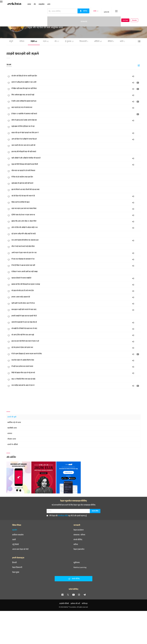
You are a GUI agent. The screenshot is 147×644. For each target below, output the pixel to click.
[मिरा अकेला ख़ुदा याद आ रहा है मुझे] (76, 95)
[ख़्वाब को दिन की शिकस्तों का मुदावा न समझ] (76, 284)
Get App (132, 11)
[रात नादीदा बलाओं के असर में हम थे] (76, 385)
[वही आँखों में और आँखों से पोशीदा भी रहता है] (76, 158)
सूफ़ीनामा (77, 562)
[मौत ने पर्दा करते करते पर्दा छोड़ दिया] (76, 246)
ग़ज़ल (33, 42)
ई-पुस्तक (68, 42)
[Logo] (14, 4)
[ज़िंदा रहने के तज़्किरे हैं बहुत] (76, 202)
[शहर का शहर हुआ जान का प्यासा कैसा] (76, 208)
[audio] (133, 76)
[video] (138, 83)
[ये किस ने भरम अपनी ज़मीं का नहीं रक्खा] (76, 271)
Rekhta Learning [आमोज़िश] (80, 567)
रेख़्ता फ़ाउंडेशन (79, 530)
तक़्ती (14, 539)
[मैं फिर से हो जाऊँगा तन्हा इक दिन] (76, 177)
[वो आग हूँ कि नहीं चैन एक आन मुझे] (76, 335)
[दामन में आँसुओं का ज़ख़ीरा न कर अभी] (76, 82)
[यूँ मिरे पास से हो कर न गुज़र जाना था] (76, 215)
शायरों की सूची (12, 417)
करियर (76, 544)
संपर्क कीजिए (78, 539)
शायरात (10, 433)
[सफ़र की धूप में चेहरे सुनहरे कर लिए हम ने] (76, 133)
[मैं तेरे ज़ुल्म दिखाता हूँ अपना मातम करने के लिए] (76, 354)
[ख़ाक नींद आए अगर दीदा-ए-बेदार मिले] (76, 221)
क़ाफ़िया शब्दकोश (18, 535)
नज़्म (45, 42)
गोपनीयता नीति (63, 515)
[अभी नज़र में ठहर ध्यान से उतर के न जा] (76, 253)
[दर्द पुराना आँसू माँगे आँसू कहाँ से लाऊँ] (76, 234)
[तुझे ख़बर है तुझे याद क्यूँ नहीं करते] (76, 183)
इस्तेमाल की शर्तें (75, 603)
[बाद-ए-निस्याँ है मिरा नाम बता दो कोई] (76, 379)
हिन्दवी (14, 562)
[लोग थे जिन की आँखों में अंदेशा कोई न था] (76, 227)
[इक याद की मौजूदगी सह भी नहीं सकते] (76, 151)
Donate (120, 11)
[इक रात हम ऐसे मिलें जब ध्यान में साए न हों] (76, 341)
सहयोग (15, 530)
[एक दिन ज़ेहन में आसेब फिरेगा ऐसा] (76, 360)
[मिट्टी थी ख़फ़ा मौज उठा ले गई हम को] (76, 373)
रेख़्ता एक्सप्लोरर (79, 549)
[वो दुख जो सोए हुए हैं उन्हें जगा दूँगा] (76, 290)
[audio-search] (75, 11)
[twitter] (68, 595)
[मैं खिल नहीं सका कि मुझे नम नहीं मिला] (76, 88)
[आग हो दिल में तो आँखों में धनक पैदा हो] (76, 139)
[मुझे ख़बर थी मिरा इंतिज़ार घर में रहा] (76, 126)
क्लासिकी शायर (12, 428)
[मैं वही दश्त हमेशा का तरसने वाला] (76, 366)
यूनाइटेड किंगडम (51, 23)
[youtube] (73, 595)
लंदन (45, 23)
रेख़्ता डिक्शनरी (17, 567)
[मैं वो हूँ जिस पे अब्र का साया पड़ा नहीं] (76, 265)
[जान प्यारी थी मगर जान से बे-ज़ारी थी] (76, 145)
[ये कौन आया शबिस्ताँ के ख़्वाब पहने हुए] (76, 101)
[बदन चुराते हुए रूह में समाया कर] (76, 107)
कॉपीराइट (85, 603)
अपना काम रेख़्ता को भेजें (20, 549)
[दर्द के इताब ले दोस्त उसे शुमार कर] (76, 347)
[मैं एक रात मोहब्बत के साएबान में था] (76, 259)
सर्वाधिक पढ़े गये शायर (14, 422)
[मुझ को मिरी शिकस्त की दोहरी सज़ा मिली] (76, 164)
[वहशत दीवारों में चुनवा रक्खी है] (76, 278)
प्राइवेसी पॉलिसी (64, 603)
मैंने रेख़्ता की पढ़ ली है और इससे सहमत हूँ (67, 515)
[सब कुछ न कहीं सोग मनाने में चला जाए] (76, 309)
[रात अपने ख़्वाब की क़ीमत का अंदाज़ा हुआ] (76, 240)
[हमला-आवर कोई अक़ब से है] (76, 297)
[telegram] (85, 595)
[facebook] (62, 595)
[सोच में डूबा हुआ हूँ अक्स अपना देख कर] (76, 120)
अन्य (49, 4)
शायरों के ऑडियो (13, 444)
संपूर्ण (11, 42)
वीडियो (108, 42)
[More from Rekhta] (108, 11)
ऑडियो (96, 42)
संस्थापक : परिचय (79, 535)
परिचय (22, 42)
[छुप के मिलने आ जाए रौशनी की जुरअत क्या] (76, 189)
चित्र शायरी (82, 42)
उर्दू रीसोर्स (15, 544)
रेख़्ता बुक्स (16, 572)
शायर (29, 4)
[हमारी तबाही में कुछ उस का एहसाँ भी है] (76, 316)
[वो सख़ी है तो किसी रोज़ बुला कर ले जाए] (76, 328)
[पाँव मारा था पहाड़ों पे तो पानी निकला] (76, 170)
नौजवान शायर (12, 439)
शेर (56, 42)
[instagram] (79, 595)
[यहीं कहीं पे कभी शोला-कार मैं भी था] (76, 303)
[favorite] (9, 77)
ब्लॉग (120, 42)
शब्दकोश (42, 4)
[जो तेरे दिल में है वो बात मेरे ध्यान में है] (76, 196)
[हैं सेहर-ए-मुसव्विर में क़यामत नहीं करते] (76, 114)
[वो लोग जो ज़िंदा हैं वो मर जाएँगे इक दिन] (76, 76)
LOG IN (98, 11)
